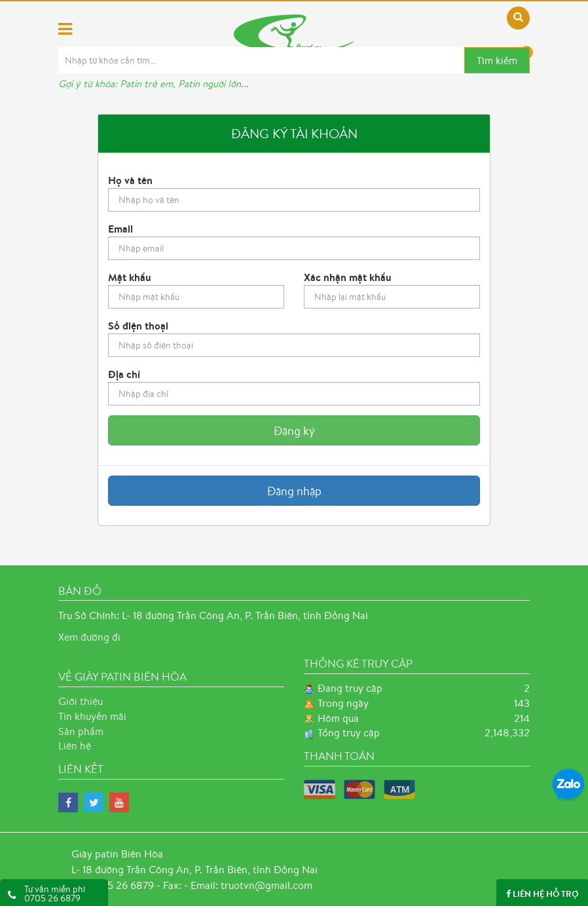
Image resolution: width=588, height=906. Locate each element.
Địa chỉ (124, 374)
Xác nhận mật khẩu (348, 277)
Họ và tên (130, 180)
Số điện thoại (138, 326)
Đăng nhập (294, 491)
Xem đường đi (89, 637)
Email (120, 229)
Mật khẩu (130, 277)
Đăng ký (294, 430)
